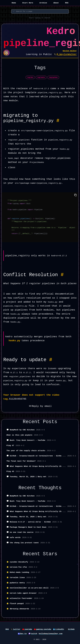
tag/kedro (41, 77)
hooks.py (14, 341)
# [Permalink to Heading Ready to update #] (51, 360)
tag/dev (30, 77)
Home (14, 3)
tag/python (53, 77)
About (56, 3)
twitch (34, 634)
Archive (43, 3)
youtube (28, 629)
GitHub (71, 629)
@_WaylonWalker (67, 54)
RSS (67, 3)
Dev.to (23, 634)
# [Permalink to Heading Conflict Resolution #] (62, 275)
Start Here (28, 3)
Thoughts (50, 488)
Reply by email (40, 406)
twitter (17, 629)
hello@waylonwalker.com (51, 634)
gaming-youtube (44, 629)
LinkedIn (60, 629)
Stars (50, 554)
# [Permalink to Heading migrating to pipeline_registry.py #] (58, 121)
